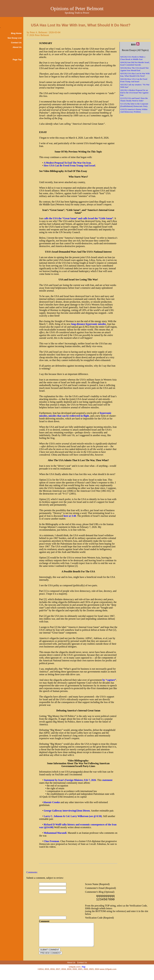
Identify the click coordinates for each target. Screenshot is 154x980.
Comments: (32, 872)
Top (84, 973)
